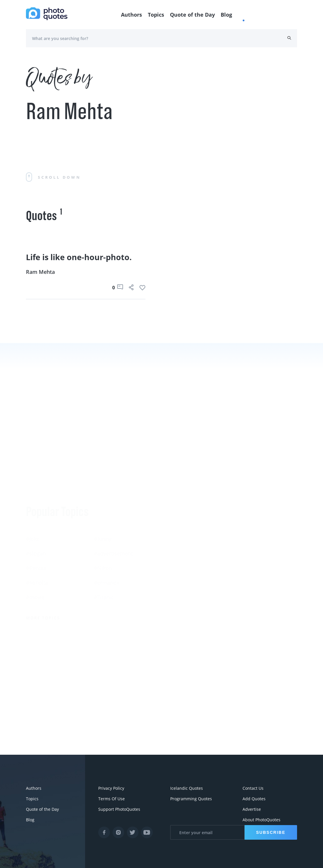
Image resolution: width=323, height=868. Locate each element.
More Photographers (191, 611)
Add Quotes (254, 799)
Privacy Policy (111, 788)
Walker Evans (178, 575)
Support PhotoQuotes (119, 809)
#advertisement (113, 502)
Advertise (252, 809)
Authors (131, 15)
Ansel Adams (245, 532)
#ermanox (107, 532)
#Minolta (37, 532)
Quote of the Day (192, 15)
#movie (35, 546)
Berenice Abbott (181, 532)
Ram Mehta (40, 272)
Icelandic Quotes (187, 788)
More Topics (43, 567)
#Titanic (104, 546)
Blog (226, 15)
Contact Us (253, 788)
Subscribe (271, 832)
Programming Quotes (191, 799)
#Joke (33, 488)
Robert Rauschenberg (188, 561)
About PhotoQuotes (261, 820)
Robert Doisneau (250, 575)
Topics (156, 15)
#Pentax (36, 517)
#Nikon (103, 517)
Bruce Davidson (249, 561)
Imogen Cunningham (187, 590)
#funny (103, 488)
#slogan (36, 502)
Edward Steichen (250, 546)
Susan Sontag (178, 546)
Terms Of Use (112, 799)
